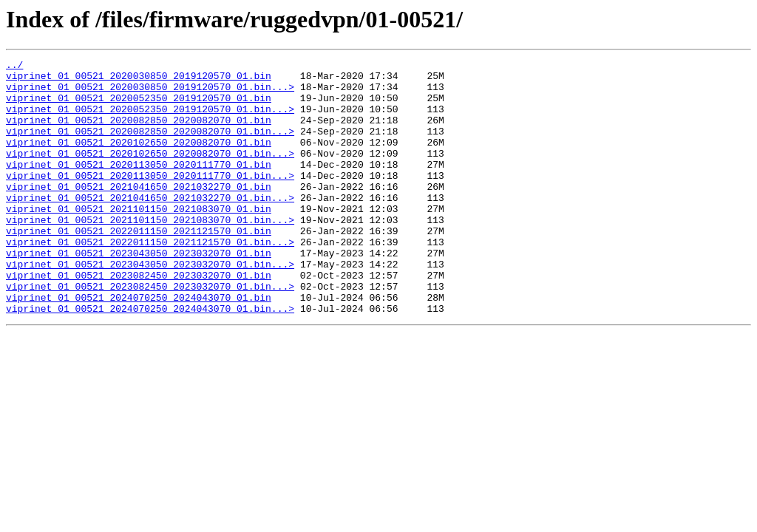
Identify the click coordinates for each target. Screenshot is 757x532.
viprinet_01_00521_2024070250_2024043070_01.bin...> (150, 359)
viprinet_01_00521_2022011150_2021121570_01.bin (139, 266)
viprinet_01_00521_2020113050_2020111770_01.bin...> (150, 199)
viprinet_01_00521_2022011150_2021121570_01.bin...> (150, 279)
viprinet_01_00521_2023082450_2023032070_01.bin (139, 319)
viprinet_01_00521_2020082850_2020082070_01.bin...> (150, 146)
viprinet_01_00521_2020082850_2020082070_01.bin (139, 133)
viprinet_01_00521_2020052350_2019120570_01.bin (139, 106)
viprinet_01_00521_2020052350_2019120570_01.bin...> (150, 120)
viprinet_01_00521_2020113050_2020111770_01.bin (139, 186)
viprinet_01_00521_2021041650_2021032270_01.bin (139, 213)
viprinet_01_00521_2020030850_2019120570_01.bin (139, 80)
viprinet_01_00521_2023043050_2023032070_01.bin (139, 293)
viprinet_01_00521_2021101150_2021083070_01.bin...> (150, 253)
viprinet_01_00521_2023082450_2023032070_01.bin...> (150, 332)
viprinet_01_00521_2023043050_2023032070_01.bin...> (150, 306)
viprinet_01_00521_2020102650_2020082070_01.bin (139, 160)
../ (14, 66)
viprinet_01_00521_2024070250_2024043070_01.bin (139, 346)
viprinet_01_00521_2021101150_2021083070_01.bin (139, 239)
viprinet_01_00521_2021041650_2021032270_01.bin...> (150, 226)
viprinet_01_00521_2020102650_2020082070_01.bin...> (150, 173)
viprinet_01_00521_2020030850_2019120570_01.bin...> (150, 93)
